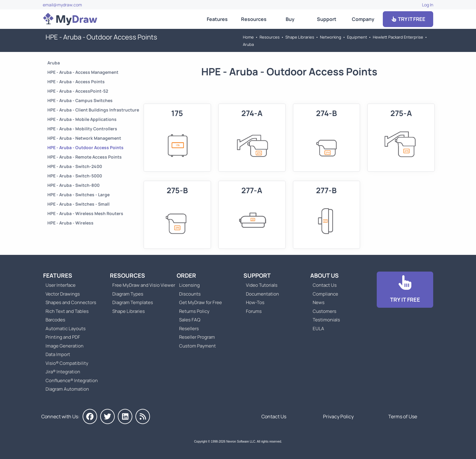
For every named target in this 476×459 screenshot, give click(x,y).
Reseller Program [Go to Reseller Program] (197, 337)
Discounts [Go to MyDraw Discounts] (190, 294)
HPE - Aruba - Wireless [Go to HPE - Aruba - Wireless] (70, 223)
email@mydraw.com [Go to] (62, 5)
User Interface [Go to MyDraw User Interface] (61, 285)
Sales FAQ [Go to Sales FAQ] (190, 320)
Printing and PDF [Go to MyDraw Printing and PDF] (63, 337)
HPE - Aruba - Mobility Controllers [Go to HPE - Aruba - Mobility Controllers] (82, 129)
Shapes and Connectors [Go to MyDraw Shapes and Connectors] (71, 302)
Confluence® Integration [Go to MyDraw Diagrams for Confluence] (72, 380)
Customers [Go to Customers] (325, 311)
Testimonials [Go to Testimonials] (326, 320)
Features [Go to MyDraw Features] (217, 19)
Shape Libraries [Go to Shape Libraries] (300, 37)
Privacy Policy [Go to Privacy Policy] (338, 416)
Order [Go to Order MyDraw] (186, 276)
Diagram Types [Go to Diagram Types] (128, 294)
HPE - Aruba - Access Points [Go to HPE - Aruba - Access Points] (76, 82)
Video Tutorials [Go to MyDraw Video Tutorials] (262, 285)
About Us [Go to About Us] (325, 276)
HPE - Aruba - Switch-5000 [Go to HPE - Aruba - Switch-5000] (75, 176)
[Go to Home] (70, 19)
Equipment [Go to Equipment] (357, 37)
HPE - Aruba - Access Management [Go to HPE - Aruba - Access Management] (83, 72)
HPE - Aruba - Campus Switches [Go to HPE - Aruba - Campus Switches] (80, 100)
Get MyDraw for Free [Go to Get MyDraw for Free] (201, 302)
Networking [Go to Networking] (331, 37)
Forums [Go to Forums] (254, 311)
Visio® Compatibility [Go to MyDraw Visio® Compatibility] (67, 363)
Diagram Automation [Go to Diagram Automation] (67, 389)
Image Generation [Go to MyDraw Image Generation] (65, 346)
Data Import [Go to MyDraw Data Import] (58, 354)
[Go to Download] (405, 290)
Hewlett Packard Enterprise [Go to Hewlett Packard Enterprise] (398, 37)
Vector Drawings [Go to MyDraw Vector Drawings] (63, 294)
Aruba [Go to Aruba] (248, 44)
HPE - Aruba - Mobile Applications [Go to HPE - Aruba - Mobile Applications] (82, 119)
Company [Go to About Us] (363, 19)
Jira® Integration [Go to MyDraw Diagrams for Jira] (63, 372)
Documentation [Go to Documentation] (262, 294)
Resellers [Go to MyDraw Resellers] (189, 329)
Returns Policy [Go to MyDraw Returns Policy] (194, 311)
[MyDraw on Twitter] (107, 416)
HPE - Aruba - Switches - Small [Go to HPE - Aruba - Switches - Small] (78, 204)
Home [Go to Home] (248, 37)
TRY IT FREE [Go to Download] (408, 19)
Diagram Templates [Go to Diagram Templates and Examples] (133, 302)
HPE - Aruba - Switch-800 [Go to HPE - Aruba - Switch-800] (73, 185)
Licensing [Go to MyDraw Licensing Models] (189, 285)
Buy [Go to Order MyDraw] (290, 19)
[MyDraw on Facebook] (90, 416)
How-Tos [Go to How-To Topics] (255, 302)
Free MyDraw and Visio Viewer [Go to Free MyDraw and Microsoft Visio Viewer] (141, 285)
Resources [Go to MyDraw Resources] (254, 19)
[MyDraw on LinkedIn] (125, 416)
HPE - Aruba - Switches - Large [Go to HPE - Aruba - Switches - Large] (78, 195)
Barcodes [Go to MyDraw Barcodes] (55, 320)
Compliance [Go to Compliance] (325, 294)
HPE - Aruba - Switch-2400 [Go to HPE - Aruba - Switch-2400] (75, 166)
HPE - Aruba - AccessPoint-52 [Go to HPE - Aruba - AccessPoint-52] (78, 91)
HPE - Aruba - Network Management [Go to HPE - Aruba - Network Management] (84, 138)
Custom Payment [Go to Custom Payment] (197, 346)
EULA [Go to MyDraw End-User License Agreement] (318, 329)
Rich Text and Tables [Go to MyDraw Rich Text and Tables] (67, 311)
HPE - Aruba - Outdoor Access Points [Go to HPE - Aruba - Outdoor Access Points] (85, 147)
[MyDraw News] (143, 416)
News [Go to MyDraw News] (319, 302)
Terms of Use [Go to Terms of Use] (403, 416)
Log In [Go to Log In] (428, 5)
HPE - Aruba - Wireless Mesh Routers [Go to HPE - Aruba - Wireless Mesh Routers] (85, 213)
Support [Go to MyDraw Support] (327, 19)
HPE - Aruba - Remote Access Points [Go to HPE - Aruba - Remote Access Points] (85, 157)
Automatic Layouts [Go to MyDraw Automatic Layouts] (66, 329)
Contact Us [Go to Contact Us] (325, 285)
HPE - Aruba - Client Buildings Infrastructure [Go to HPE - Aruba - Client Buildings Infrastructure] (93, 110)
